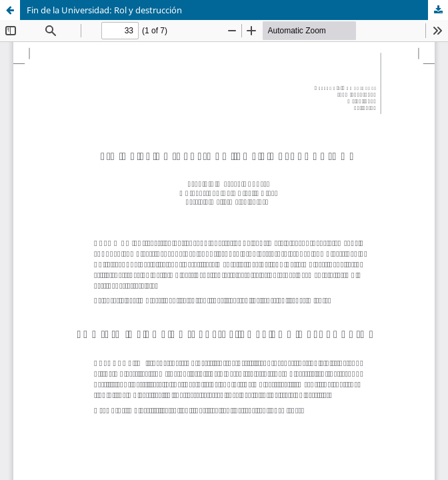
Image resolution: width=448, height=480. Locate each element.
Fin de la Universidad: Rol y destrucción (104, 10)
